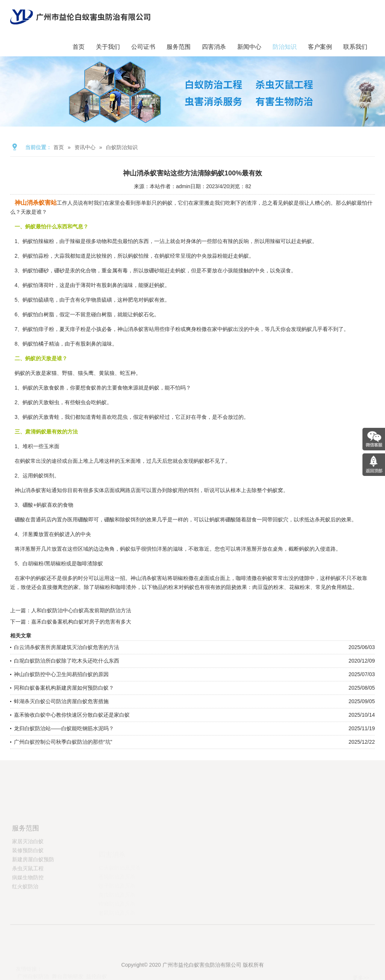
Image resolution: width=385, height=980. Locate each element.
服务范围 (179, 47)
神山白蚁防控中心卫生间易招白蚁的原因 (61, 674)
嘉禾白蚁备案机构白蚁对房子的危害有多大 (81, 622)
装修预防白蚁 (28, 874)
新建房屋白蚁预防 (33, 883)
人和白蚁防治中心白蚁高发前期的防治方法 (81, 610)
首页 (79, 47)
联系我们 (355, 47)
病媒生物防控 (28, 901)
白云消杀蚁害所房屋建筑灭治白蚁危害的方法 (67, 647)
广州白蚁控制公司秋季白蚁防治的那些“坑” (63, 742)
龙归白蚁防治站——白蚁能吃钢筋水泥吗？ (64, 728)
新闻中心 (249, 47)
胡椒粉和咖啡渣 (113, 587)
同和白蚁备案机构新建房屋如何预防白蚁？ (64, 688)
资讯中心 (85, 147)
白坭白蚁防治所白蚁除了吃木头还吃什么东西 (67, 661)
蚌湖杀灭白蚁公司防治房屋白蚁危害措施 (61, 701)
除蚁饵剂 (130, 519)
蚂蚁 (244, 256)
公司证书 (143, 47)
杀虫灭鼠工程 (28, 892)
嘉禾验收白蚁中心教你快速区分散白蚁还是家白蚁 (72, 715)
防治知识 (285, 47)
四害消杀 (214, 47)
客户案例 (320, 47)
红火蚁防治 (25, 911)
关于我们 (108, 47)
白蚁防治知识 (122, 147)
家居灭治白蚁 (28, 865)
